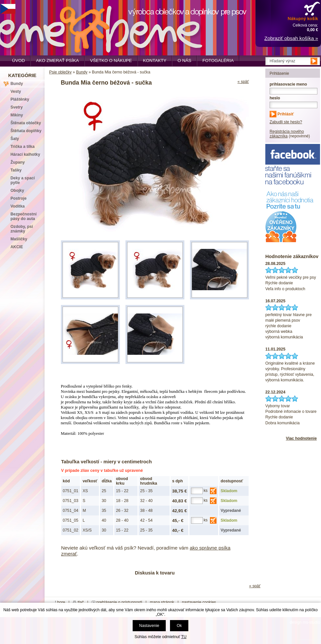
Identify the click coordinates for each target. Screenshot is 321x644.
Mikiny (17, 115)
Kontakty (155, 60)
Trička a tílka (22, 147)
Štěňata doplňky (26, 131)
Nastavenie (149, 626)
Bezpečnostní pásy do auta (24, 216)
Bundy (82, 72)
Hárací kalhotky (25, 154)
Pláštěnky (20, 99)
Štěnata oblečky (26, 123)
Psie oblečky (60, 72)
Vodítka (18, 206)
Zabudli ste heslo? (286, 122)
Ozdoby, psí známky (22, 229)
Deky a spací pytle (23, 180)
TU (184, 637)
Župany (18, 162)
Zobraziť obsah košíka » (291, 38)
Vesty (16, 91)
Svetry (17, 107)
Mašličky (19, 239)
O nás (184, 60)
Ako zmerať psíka (57, 60)
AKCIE (17, 247)
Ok (179, 626)
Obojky (17, 191)
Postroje (19, 198)
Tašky (16, 170)
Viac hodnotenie (301, 438)
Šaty (15, 139)
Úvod (19, 60)
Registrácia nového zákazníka (287, 134)
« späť (243, 82)
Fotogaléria (218, 60)
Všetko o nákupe (111, 60)
